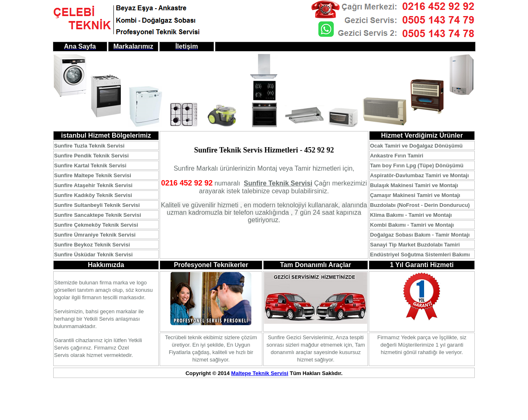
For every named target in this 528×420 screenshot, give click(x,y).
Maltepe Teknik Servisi (260, 373)
